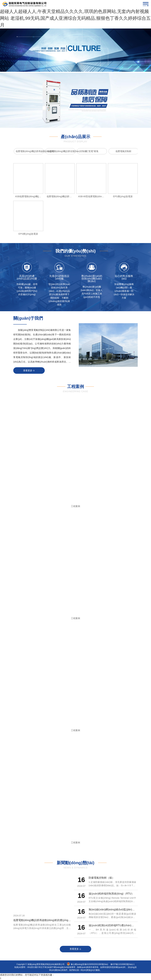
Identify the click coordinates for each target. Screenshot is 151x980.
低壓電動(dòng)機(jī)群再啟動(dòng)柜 (30, 151)
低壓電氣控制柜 (123, 151)
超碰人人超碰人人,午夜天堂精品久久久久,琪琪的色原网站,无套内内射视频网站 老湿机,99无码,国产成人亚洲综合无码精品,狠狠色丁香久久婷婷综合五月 (75, 18)
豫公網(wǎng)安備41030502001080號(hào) (89, 964)
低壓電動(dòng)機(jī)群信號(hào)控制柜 (61, 151)
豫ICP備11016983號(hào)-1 (122, 964)
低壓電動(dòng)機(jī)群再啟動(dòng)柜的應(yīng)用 (42, 920)
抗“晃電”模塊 (92, 151)
